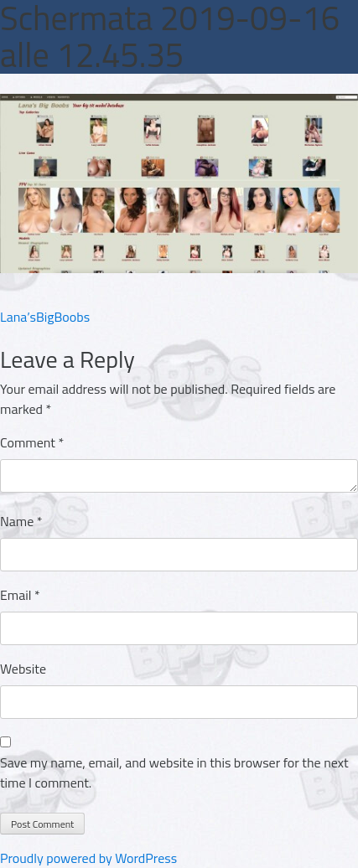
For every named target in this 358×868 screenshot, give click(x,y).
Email (20, 595)
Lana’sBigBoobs (45, 317)
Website (23, 669)
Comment (32, 442)
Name (21, 521)
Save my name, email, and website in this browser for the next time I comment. (174, 772)
